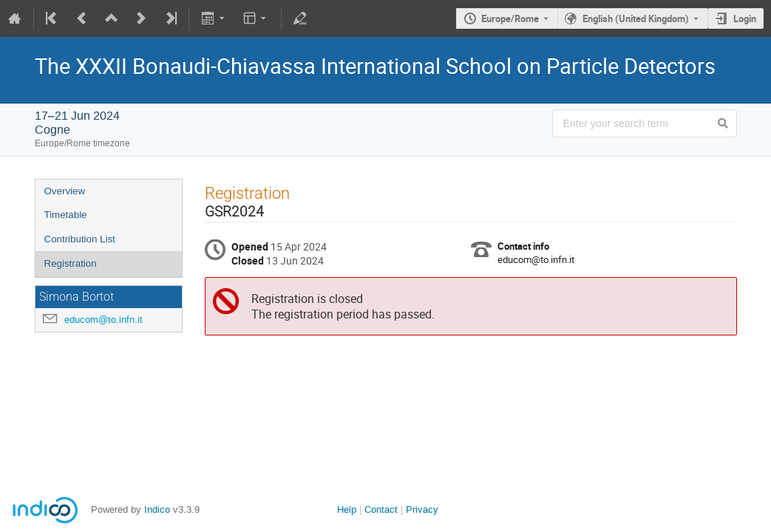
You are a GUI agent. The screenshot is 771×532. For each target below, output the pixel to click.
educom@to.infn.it (103, 320)
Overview (65, 191)
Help (347, 509)
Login (745, 18)
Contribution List (80, 239)
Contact (381, 509)
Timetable (66, 215)
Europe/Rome (510, 18)
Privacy (422, 509)
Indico (157, 509)
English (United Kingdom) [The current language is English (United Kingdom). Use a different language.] (636, 18)
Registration (71, 263)
